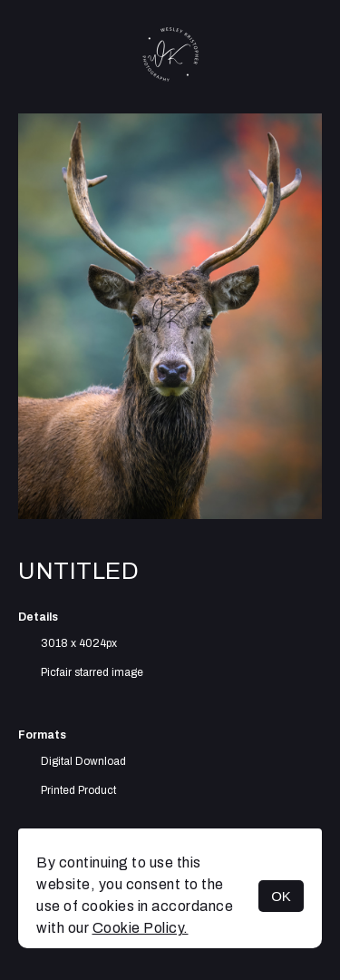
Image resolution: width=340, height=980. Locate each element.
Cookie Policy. (141, 928)
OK (281, 896)
